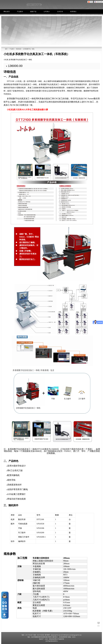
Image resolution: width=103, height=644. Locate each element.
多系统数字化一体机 (29, 49)
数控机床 (19, 49)
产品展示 (12, 49)
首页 (6, 49)
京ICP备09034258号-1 (52, 641)
